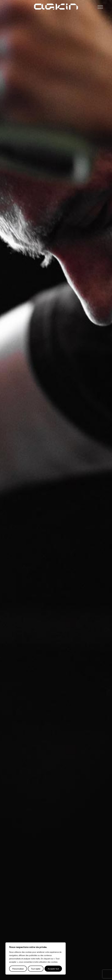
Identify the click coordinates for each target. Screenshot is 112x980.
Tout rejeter (36, 969)
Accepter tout (53, 969)
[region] (36, 958)
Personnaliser (18, 969)
